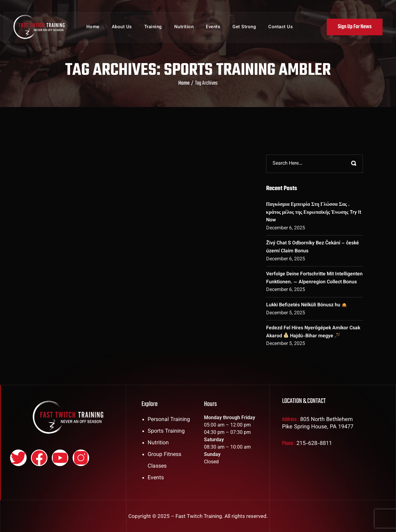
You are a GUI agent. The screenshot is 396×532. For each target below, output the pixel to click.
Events (213, 27)
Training (153, 27)
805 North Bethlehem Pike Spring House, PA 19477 (318, 423)
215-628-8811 (315, 444)
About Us (122, 27)
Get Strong (244, 27)
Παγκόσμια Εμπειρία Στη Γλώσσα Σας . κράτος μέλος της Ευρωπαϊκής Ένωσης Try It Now (314, 212)
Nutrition (184, 27)
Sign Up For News (354, 27)
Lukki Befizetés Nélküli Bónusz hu (306, 305)
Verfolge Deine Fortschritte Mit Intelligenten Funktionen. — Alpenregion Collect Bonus (314, 278)
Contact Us (281, 27)
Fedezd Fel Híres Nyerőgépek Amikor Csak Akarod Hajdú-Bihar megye (313, 332)
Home (93, 27)
